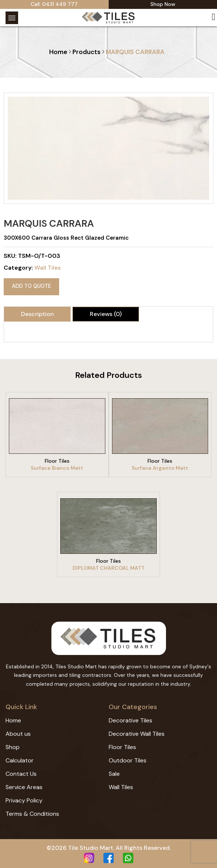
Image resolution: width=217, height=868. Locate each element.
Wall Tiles (48, 268)
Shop (13, 745)
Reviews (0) (106, 312)
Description (38, 312)
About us (18, 731)
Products (87, 52)
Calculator (20, 758)
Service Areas (24, 785)
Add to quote (30, 285)
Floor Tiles (122, 745)
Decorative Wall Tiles (137, 731)
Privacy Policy (24, 798)
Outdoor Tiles (128, 758)
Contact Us (21, 771)
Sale (114, 771)
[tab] (37, 312)
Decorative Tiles (130, 718)
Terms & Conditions (32, 812)
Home (58, 52)
